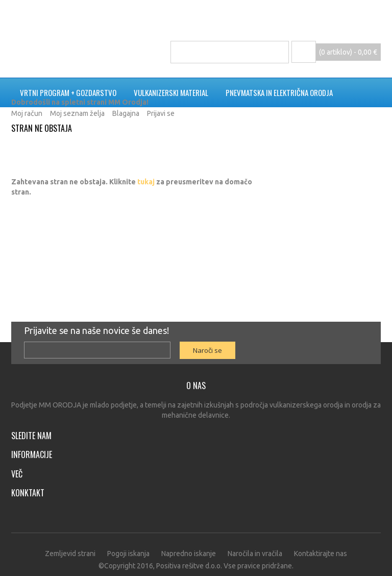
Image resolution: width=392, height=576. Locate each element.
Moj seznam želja (77, 113)
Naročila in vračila (255, 554)
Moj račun (27, 113)
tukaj (146, 182)
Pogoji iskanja (128, 554)
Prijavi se (161, 113)
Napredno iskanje (189, 554)
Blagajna (126, 113)
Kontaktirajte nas (321, 554)
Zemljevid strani (70, 554)
